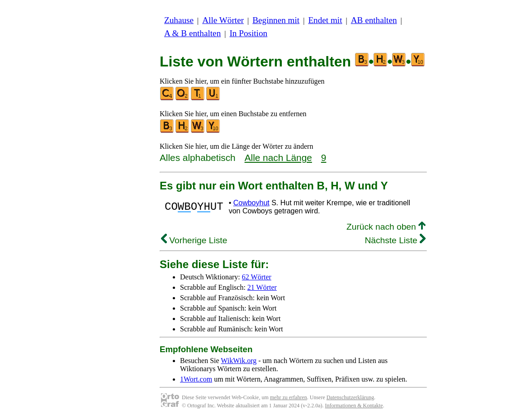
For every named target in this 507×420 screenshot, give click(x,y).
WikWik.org (239, 361)
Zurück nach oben (386, 227)
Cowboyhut (251, 203)
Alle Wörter (223, 20)
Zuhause (179, 20)
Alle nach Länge (278, 158)
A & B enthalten (192, 33)
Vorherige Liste (194, 240)
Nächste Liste (395, 240)
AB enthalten (374, 20)
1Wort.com (196, 379)
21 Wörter (262, 287)
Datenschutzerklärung (350, 397)
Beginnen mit (276, 20)
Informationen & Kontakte (354, 406)
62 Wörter (257, 277)
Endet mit (325, 20)
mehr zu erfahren (289, 397)
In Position (248, 33)
